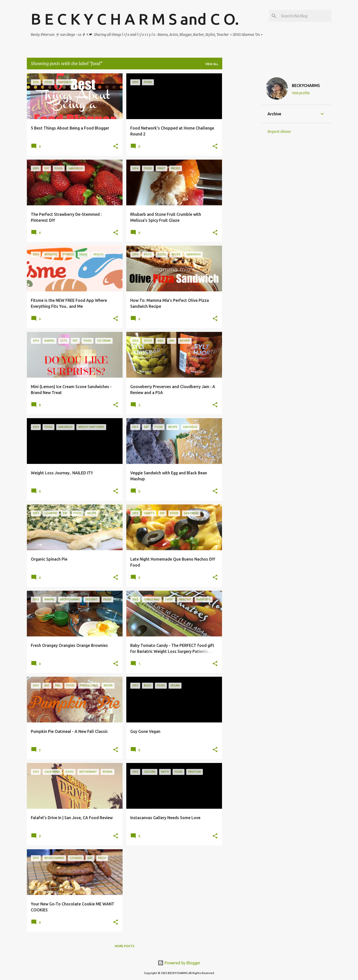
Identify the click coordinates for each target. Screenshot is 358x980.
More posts (125, 946)
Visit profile (301, 93)
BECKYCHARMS (306, 86)
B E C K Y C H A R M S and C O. (135, 19)
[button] (116, 147)
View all (212, 64)
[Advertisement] (242, 148)
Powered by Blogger (179, 963)
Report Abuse (279, 132)
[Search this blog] (305, 16)
